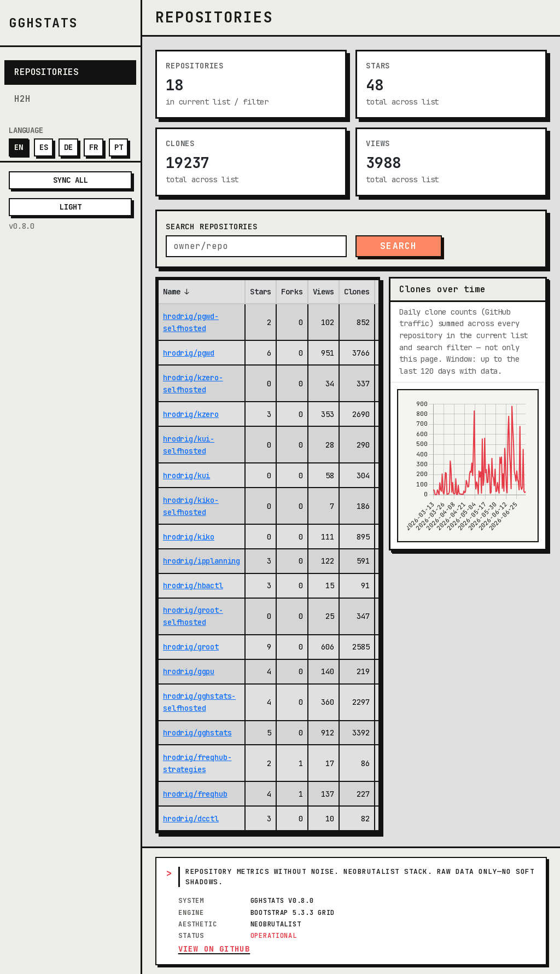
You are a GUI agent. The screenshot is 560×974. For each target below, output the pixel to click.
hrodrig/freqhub (195, 794)
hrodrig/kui (186, 476)
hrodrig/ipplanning (202, 561)
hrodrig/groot (191, 647)
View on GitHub (214, 949)
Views (323, 292)
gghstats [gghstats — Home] (43, 23)
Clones (357, 292)
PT (119, 147)
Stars (261, 292)
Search (398, 246)
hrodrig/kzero (191, 414)
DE (68, 147)
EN (19, 147)
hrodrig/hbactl (193, 585)
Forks (292, 292)
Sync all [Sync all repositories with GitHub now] (71, 180)
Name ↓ (176, 292)
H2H (22, 99)
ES (44, 147)
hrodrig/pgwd (189, 353)
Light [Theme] (71, 207)
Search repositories (212, 227)
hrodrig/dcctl (191, 819)
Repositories (46, 72)
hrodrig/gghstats (197, 733)
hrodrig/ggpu (189, 671)
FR (94, 147)
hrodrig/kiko (189, 537)
